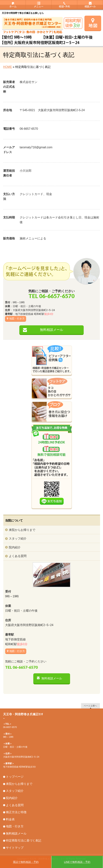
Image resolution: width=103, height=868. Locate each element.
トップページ (15, 777)
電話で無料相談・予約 (26, 862)
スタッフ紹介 (18, 539)
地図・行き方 (17, 319)
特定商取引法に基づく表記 (24, 840)
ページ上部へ (90, 706)
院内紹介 (15, 547)
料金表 (10, 819)
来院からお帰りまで (22, 530)
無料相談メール (51, 330)
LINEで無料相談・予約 (77, 862)
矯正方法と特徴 (16, 812)
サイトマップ (15, 848)
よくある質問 (18, 556)
